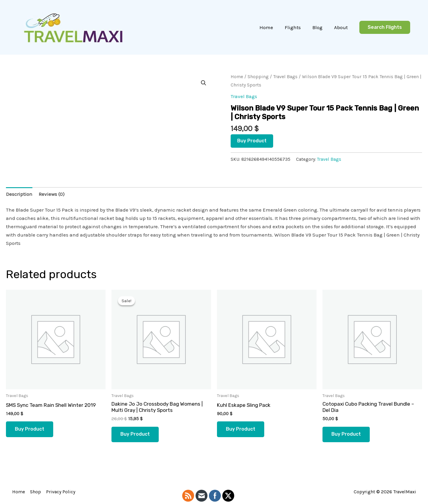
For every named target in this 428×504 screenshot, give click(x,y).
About (342, 27)
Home (271, 27)
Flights (296, 27)
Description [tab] (19, 194)
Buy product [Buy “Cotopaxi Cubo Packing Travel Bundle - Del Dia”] (346, 434)
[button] (385, 27)
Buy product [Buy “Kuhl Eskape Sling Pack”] (241, 429)
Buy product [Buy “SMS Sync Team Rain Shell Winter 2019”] (30, 429)
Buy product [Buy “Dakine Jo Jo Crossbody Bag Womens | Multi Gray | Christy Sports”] (135, 434)
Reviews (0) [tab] (52, 194)
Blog (320, 27)
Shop (35, 492)
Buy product (252, 141)
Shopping (258, 77)
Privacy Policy (60, 492)
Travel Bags (285, 77)
